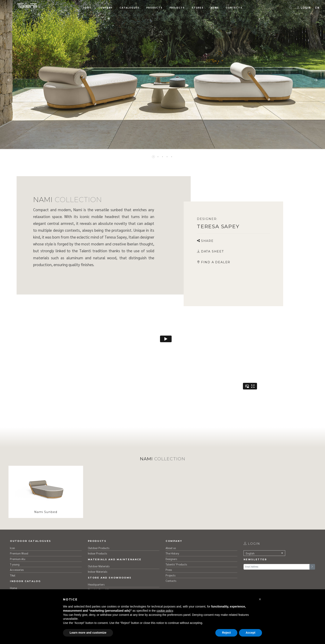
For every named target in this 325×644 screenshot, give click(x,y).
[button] (260, 599)
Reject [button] (226, 633)
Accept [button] (250, 633)
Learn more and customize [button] (88, 633)
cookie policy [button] (165, 611)
